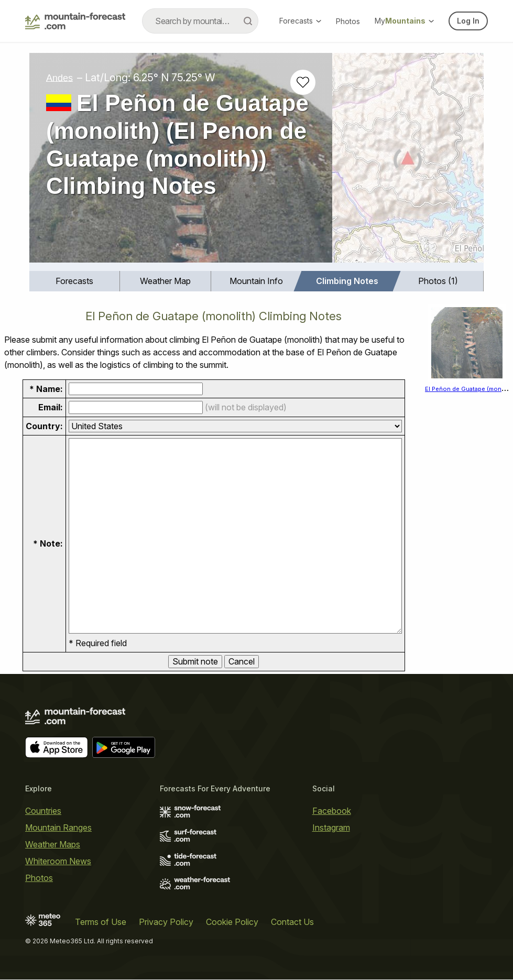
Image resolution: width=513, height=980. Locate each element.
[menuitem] (75, 281)
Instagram (331, 827)
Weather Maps (53, 844)
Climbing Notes (347, 281)
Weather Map (165, 281)
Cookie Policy (232, 922)
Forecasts (300, 21)
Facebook (332, 811)
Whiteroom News (58, 861)
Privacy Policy (166, 922)
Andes (59, 78)
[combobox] (200, 21)
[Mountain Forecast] (75, 21)
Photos (348, 21)
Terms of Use (101, 922)
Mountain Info (256, 281)
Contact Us (292, 922)
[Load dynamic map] (408, 162)
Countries (43, 811)
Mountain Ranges (58, 827)
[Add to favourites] (303, 82)
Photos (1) (438, 281)
